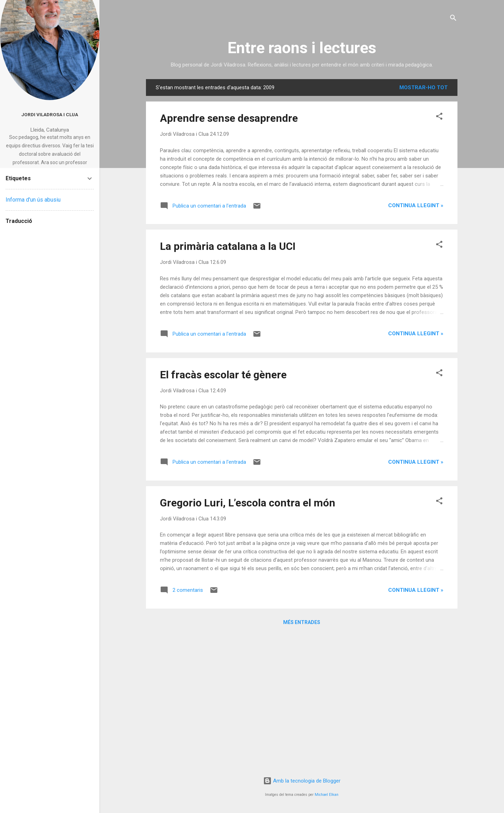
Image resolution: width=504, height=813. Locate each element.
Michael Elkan (327, 795)
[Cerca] (453, 19)
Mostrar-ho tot (423, 87)
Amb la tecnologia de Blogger (302, 781)
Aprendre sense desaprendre (229, 118)
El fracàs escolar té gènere (223, 375)
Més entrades (302, 622)
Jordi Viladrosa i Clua (50, 114)
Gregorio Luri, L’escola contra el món (248, 503)
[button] (439, 117)
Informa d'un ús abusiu (33, 200)
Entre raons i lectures (302, 48)
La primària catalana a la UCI (228, 246)
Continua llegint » (416, 205)
